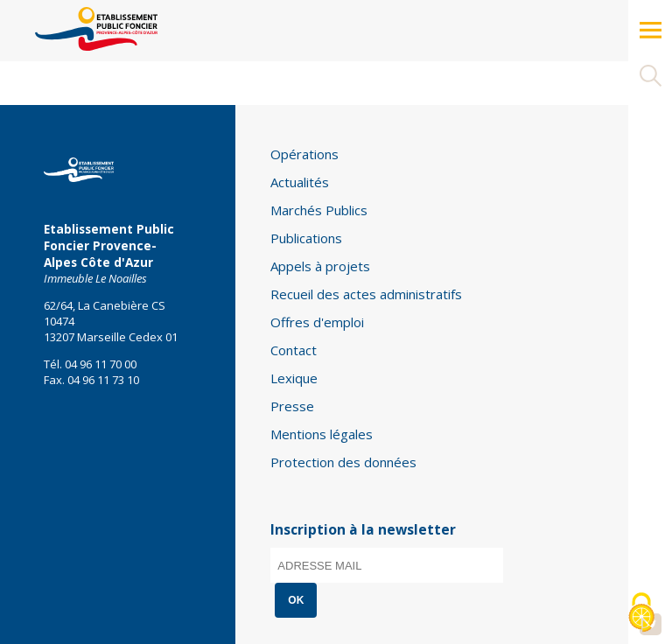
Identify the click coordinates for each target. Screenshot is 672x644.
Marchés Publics (319, 210)
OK (296, 600)
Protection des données (343, 462)
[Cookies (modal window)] (641, 614)
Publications (306, 238)
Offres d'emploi (317, 322)
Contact (294, 350)
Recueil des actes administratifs (366, 294)
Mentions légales (322, 434)
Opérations (304, 154)
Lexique (294, 378)
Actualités (300, 182)
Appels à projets (320, 266)
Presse (292, 406)
